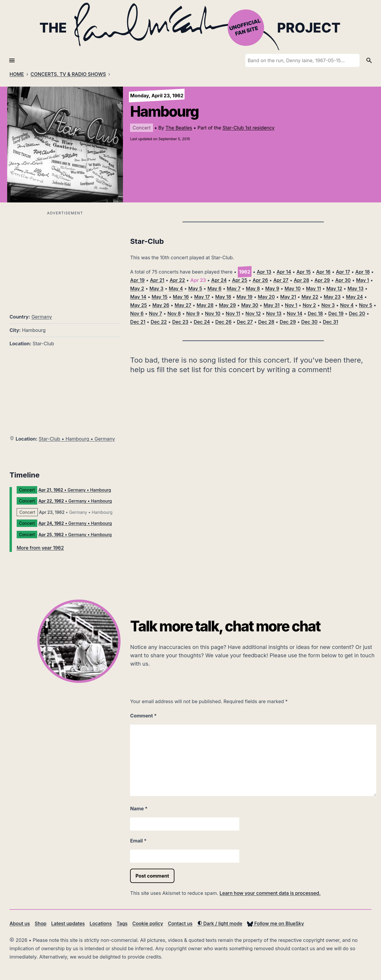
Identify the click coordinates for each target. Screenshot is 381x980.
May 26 (161, 305)
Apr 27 (281, 280)
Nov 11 (233, 313)
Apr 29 (322, 280)
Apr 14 (284, 272)
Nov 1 (291, 305)
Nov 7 (155, 313)
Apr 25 (239, 280)
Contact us (180, 923)
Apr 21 (157, 280)
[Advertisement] (65, 259)
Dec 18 (315, 313)
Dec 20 (357, 313)
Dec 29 (288, 322)
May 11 (313, 288)
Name (139, 809)
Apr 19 (137, 280)
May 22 (310, 297)
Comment (143, 716)
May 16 (181, 297)
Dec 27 (245, 322)
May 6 (214, 288)
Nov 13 (274, 313)
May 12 (334, 288)
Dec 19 (336, 313)
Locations (101, 923)
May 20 (266, 297)
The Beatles (179, 128)
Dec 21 (138, 322)
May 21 (288, 297)
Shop (40, 923)
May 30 (250, 305)
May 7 (234, 288)
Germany (42, 317)
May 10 (293, 288)
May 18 (223, 297)
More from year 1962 (40, 548)
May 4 (176, 288)
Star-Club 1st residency (248, 128)
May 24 (354, 297)
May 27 (183, 305)
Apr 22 (177, 280)
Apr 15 (304, 272)
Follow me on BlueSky (275, 923)
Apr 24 (219, 280)
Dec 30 (309, 322)
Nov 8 (174, 313)
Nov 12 (253, 313)
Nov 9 (193, 313)
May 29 (227, 305)
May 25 (138, 305)
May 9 (272, 288)
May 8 (253, 288)
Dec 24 (202, 322)
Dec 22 (159, 322)
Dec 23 (180, 322)
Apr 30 (343, 280)
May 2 (137, 288)
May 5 (195, 288)
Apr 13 (264, 272)
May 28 (205, 305)
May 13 (356, 288)
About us (20, 923)
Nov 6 (137, 313)
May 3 (156, 288)
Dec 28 (266, 322)
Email (138, 841)
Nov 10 (213, 313)
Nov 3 (328, 305)
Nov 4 (347, 305)
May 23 (332, 297)
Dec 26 (223, 322)
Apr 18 (363, 272)
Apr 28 (302, 280)
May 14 (138, 297)
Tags (122, 923)
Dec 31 (331, 322)
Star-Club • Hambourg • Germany (77, 439)
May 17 (202, 297)
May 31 (272, 305)
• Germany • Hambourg (75, 490)
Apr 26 (260, 280)
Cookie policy (147, 923)
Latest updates (68, 923)
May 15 (159, 297)
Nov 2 (309, 305)
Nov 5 (366, 305)
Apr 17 (343, 272)
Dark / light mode (220, 923)
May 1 (363, 280)
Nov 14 (295, 313)
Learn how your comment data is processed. (270, 893)
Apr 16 (323, 272)
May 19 (245, 297)
